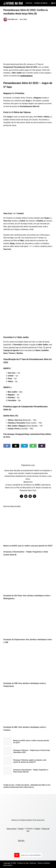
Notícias (29, 3)
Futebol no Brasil (42, 3)
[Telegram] (24, 446)
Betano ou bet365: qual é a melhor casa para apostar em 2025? (28, 546)
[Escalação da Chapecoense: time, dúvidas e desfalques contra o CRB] (28, 620)
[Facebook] (7, 446)
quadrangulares (26, 76)
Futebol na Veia (9, 785)
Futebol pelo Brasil (22, 785)
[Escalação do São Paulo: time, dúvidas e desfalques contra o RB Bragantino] (28, 576)
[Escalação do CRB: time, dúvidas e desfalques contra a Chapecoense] (28, 664)
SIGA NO (22, 841)
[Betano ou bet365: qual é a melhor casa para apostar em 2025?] (28, 526)
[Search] (52, 3)
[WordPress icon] (35, 496)
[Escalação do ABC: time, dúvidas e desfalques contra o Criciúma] (28, 707)
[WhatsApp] (33, 446)
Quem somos (11, 829)
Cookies (37, 829)
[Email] (42, 446)
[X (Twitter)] (16, 446)
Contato (21, 829)
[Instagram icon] (30, 496)
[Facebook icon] (21, 496)
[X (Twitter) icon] (26, 496)
